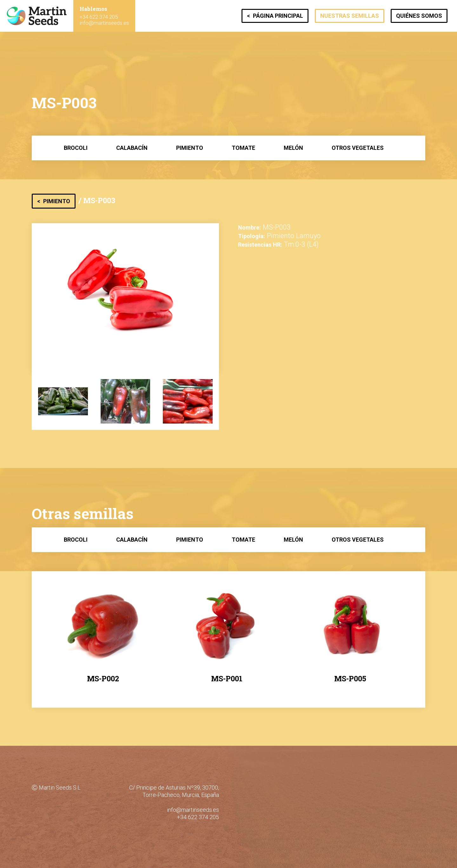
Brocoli (76, 148)
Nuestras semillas (350, 16)
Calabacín (132, 148)
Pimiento (190, 148)
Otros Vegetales (358, 148)
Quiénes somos (419, 16)
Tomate (243, 148)
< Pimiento (54, 201)
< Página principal (275, 16)
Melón (293, 148)
